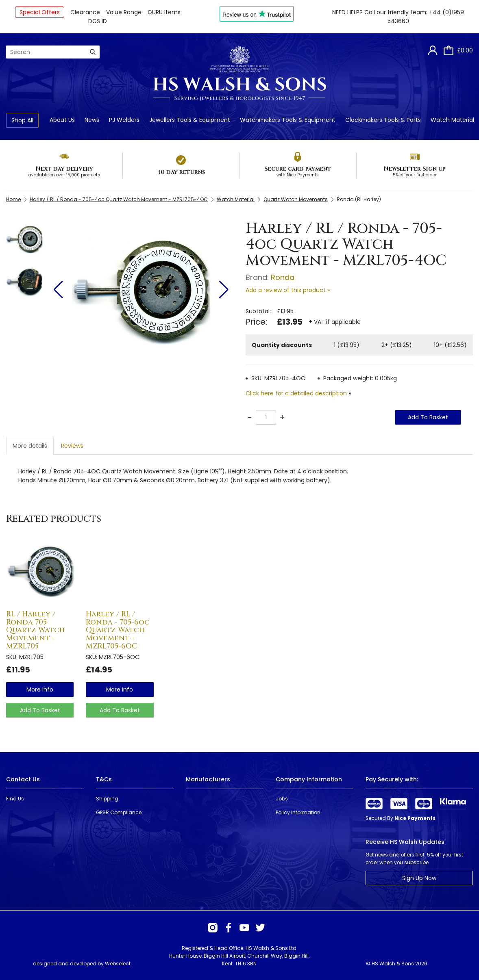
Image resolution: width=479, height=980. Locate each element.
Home (13, 199)
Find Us (15, 799)
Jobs (282, 799)
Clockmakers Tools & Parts (383, 120)
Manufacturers (208, 779)
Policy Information (298, 812)
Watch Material (452, 120)
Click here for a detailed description (296, 393)
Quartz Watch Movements (296, 199)
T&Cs (104, 779)
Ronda (283, 277)
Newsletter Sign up (415, 169)
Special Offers (40, 12)
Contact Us (23, 779)
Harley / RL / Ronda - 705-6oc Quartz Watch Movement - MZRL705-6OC (118, 630)
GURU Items (164, 12)
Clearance (85, 12)
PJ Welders (124, 120)
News (92, 120)
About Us (62, 120)
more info (40, 689)
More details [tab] (30, 446)
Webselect (118, 964)
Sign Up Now (419, 878)
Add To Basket (428, 417)
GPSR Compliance (119, 812)
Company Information (309, 779)
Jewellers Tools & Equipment (190, 120)
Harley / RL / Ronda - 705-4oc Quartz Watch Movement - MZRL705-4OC (119, 199)
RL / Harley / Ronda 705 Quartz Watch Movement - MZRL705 (35, 630)
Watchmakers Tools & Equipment (288, 120)
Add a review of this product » (288, 290)
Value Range (124, 12)
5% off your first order (415, 175)
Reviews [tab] (72, 446)
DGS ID (98, 21)
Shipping (107, 799)
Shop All (22, 120)
